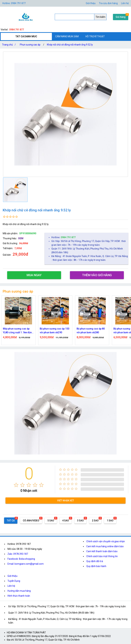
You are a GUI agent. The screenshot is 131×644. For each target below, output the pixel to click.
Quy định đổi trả (95, 561)
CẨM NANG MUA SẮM (67, 36)
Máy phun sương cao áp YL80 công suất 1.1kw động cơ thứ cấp (18, 331)
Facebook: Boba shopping (21, 559)
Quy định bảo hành (96, 566)
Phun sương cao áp (30, 45)
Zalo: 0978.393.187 (18, 554)
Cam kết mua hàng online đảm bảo (105, 546)
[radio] (16, 485)
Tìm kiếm (100, 17)
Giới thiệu (91, 3)
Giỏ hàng (121, 17)
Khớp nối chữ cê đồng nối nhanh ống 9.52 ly (70, 45)
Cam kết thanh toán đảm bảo (102, 551)
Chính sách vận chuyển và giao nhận (106, 541)
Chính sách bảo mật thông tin (102, 556)
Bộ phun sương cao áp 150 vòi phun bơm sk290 (54, 331)
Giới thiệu (12, 576)
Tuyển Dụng (14, 581)
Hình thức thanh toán (19, 596)
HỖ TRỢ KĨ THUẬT (95, 36)
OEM (21, 238)
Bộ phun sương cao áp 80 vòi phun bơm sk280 (91, 331)
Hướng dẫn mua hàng (19, 591)
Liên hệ (125, 3)
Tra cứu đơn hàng (108, 3)
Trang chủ (10, 45)
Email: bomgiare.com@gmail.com (26, 564)
